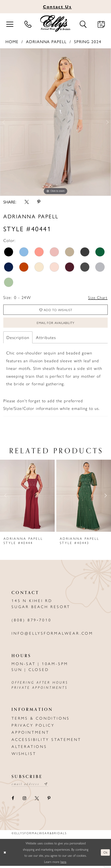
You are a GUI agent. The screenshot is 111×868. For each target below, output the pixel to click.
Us (57, 6)
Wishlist (24, 755)
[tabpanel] (55, 122)
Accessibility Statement (46, 741)
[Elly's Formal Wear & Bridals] (55, 24)
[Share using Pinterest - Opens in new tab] (39, 202)
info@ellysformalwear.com (52, 635)
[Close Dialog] (5, 854)
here (63, 864)
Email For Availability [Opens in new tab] (56, 324)
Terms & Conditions (41, 720)
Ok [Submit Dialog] (105, 854)
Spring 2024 (88, 41)
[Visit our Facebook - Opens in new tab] (13, 800)
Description (18, 339)
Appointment (30, 734)
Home (12, 41)
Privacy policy (33, 727)
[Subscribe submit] (48, 786)
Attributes (46, 339)
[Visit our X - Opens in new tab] (37, 800)
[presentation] (27, 497)
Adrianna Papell (46, 41)
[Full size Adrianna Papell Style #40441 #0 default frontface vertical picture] (55, 122)
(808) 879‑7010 (32, 621)
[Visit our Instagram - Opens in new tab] (24, 800)
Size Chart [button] (97, 297)
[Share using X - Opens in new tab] (27, 202)
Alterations (29, 748)
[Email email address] (31, 786)
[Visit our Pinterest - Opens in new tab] (49, 800)
